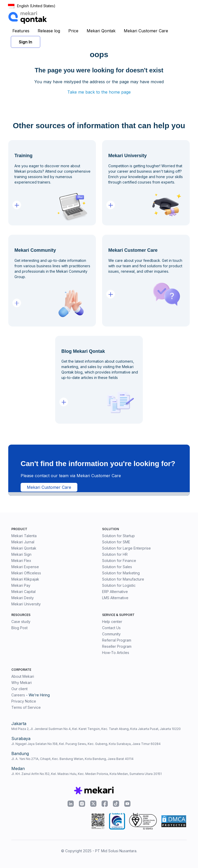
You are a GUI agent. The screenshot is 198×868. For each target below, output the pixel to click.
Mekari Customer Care (146, 31)
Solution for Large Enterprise (126, 548)
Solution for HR (115, 554)
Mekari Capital (23, 592)
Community (111, 634)
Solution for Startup (118, 536)
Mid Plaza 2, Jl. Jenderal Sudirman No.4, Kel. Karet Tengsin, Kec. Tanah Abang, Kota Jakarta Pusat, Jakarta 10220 (96, 729)
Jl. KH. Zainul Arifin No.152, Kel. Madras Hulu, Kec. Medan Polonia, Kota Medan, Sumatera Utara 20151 (86, 774)
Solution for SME (116, 542)
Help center (112, 622)
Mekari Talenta (24, 536)
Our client (19, 689)
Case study (21, 622)
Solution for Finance (119, 561)
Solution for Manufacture (123, 579)
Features (21, 31)
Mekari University (26, 604)
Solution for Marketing (121, 573)
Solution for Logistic (119, 585)
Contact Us (111, 628)
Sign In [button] (26, 42)
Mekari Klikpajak (25, 579)
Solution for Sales (117, 567)
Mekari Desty (23, 598)
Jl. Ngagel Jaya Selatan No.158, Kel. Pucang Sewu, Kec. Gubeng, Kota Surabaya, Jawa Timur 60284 (86, 744)
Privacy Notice (24, 701)
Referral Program (117, 640)
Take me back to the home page (99, 92)
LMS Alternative (115, 598)
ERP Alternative (115, 592)
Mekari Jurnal (23, 542)
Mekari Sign (21, 554)
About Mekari (23, 676)
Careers (18, 695)
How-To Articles (116, 653)
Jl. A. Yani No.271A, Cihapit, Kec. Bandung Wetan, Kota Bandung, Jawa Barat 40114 (72, 759)
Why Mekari (22, 683)
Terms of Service (26, 707)
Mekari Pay (21, 585)
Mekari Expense (25, 567)
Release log (49, 31)
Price (73, 31)
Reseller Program (117, 646)
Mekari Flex (21, 561)
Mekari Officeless (26, 573)
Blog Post (19, 628)
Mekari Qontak (101, 31)
